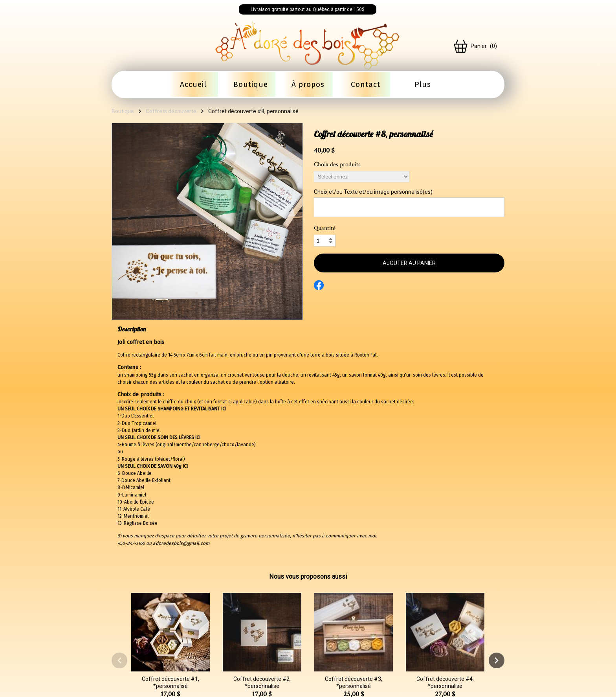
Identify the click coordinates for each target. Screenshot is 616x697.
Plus (423, 84)
